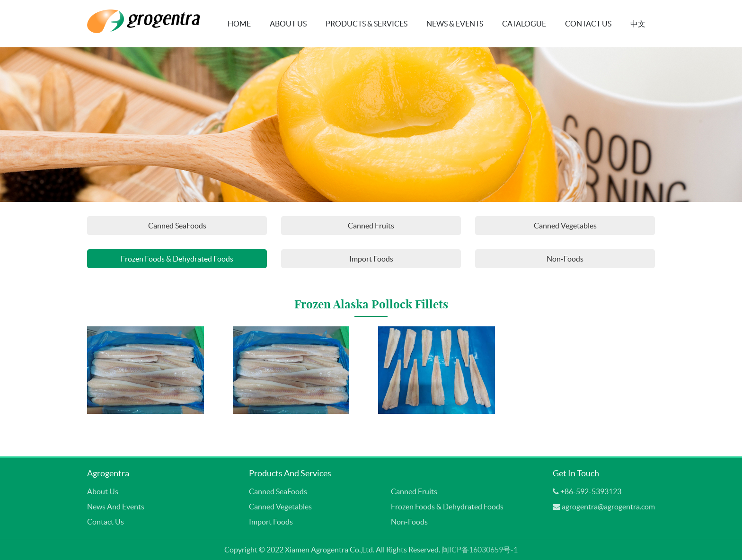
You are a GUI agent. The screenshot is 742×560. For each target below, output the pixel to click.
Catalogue (524, 24)
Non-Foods (565, 259)
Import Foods (371, 259)
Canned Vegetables (565, 226)
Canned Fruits (371, 226)
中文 (638, 24)
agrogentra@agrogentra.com (608, 507)
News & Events (455, 24)
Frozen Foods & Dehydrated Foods (177, 259)
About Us (288, 24)
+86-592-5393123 (591, 491)
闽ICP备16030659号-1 (480, 550)
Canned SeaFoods (177, 226)
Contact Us (588, 24)
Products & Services (367, 24)
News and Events (116, 507)
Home (239, 24)
